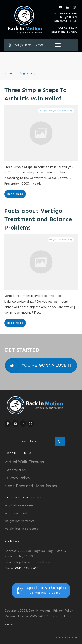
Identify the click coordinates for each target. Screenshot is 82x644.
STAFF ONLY (11, 624)
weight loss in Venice (20, 521)
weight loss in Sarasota (21, 529)
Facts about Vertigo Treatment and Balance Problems (38, 219)
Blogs (44, 111)
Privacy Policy (17, 478)
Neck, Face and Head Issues (31, 486)
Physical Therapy (61, 111)
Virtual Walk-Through (24, 462)
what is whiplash (16, 513)
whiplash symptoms (19, 505)
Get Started (15, 470)
